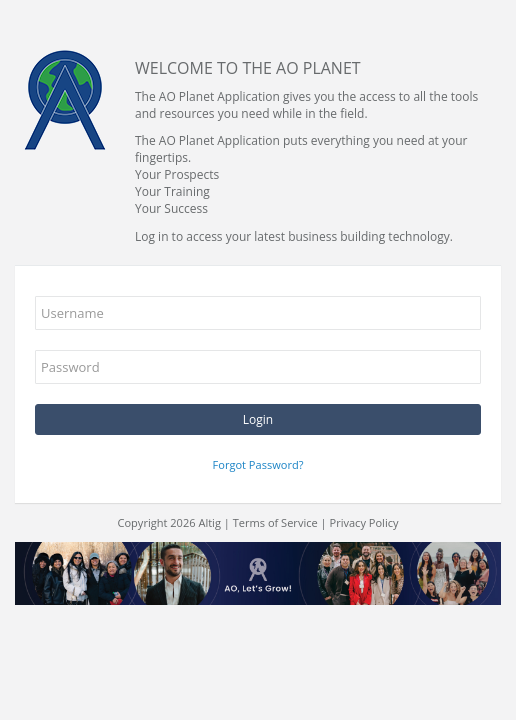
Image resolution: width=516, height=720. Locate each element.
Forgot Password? (258, 464)
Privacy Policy (364, 522)
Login (258, 419)
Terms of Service (275, 522)
